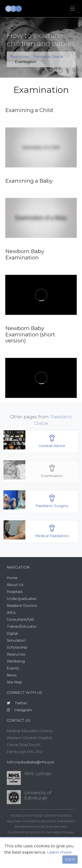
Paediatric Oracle (48, 57)
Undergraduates (21, 599)
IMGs (11, 613)
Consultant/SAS (21, 620)
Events (13, 668)
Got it (70, 859)
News (12, 675)
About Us (15, 585)
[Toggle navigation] (72, 9)
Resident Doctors (22, 606)
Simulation (16, 640)
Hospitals (15, 592)
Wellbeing (16, 661)
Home (12, 578)
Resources (19, 57)
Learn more (59, 852)
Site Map (14, 682)
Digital (12, 633)
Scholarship (17, 647)
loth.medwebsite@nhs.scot (31, 762)
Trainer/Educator (22, 627)
